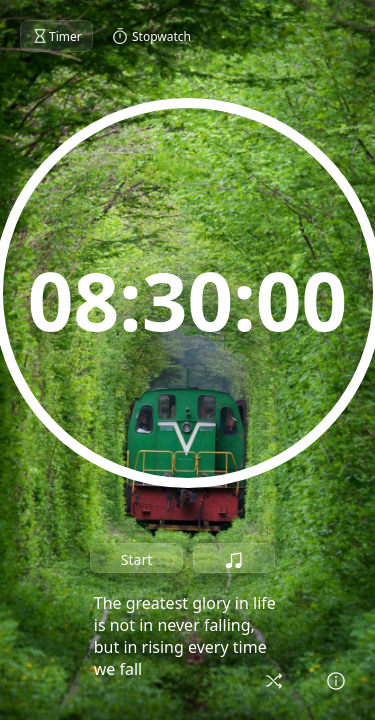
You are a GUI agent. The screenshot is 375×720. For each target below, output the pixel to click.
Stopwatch (151, 36)
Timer (56, 36)
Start (136, 559)
